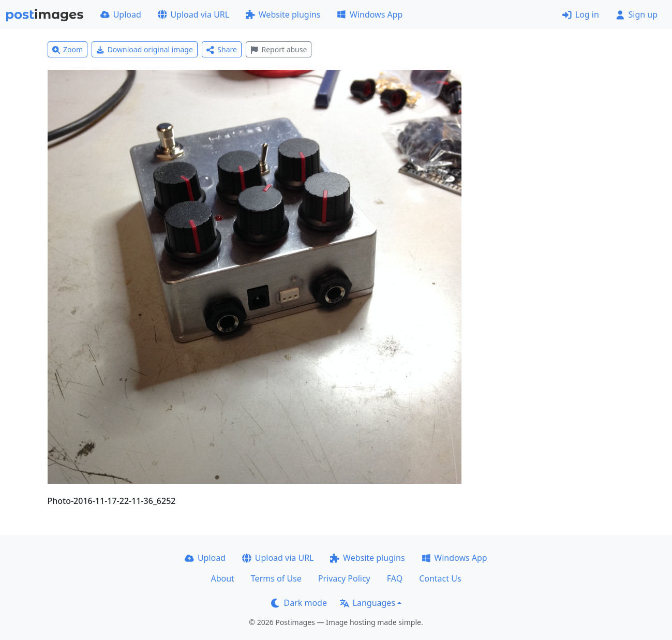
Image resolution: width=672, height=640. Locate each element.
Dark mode (299, 603)
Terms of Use (276, 578)
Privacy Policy (344, 578)
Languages (368, 603)
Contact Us (440, 578)
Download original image (145, 49)
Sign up (637, 14)
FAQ (395, 578)
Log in (581, 14)
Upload (121, 14)
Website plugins (283, 14)
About (222, 578)
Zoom (68, 49)
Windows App (370, 14)
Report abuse (279, 49)
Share (222, 49)
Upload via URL (193, 14)
